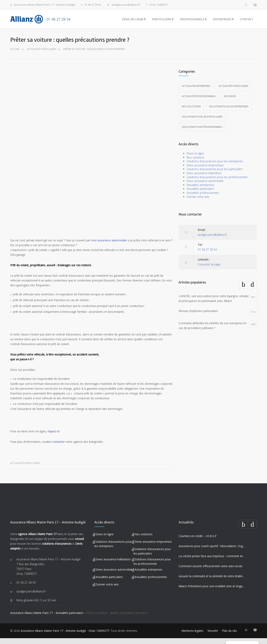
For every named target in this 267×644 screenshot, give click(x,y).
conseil (79, 545)
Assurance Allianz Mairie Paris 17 (31, 619)
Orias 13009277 (159, 5)
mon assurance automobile (109, 246)
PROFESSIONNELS (192, 22)
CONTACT (247, 22)
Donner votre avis (198, 203)
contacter (59, 447)
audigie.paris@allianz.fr (126, 5)
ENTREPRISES (222, 22)
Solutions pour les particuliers (202, 122)
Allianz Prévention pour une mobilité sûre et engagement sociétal (212, 592)
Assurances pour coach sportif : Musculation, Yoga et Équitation (212, 552)
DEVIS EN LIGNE (133, 22)
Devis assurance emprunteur (205, 171)
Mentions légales (192, 636)
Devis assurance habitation (204, 179)
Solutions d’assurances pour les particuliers (215, 175)
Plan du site (229, 636)
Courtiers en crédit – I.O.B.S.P (198, 542)
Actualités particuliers (41, 55)
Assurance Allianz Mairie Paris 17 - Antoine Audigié (44, 5)
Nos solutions (191, 112)
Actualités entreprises (196, 92)
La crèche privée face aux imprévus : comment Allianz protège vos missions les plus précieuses (212, 562)
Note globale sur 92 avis (36, 606)
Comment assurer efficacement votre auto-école (210, 572)
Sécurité (213, 636)
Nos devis (230, 102)
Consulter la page (209, 270)
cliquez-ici (54, 437)
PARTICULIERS (162, 22)
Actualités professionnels (199, 102)
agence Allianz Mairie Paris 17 (37, 540)
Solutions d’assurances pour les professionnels (217, 183)
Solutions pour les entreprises (229, 112)
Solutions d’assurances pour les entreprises (215, 167)
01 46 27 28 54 (93, 5)
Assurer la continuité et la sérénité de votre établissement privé (212, 582)
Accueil (15, 55)
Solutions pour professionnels (202, 133)
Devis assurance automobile (205, 187)
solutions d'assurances (57, 549)
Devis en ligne (195, 159)
